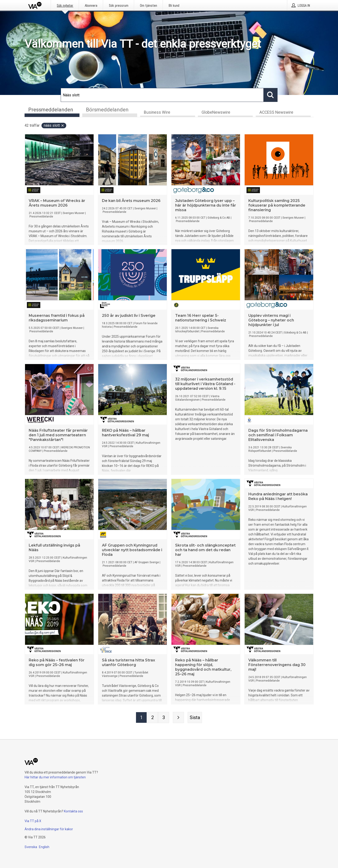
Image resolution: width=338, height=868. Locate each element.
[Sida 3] (164, 718)
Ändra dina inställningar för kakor (49, 829)
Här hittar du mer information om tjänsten (55, 777)
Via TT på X (33, 821)
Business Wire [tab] (157, 113)
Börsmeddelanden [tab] (107, 110)
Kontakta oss (73, 811)
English (44, 847)
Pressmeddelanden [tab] (51, 110)
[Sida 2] (152, 718)
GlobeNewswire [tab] (216, 113)
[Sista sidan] (195, 718)
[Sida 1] (141, 718)
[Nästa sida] (178, 718)
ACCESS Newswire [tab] (276, 113)
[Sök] (162, 95)
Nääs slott (54, 126)
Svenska (31, 847)
